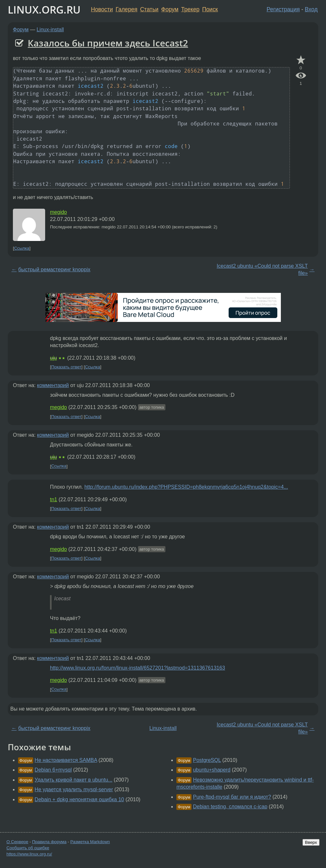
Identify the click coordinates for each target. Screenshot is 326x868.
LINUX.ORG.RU (44, 10)
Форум (170, 9)
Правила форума (49, 842)
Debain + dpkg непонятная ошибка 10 (79, 799)
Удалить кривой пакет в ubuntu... (73, 780)
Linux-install (50, 30)
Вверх (311, 842)
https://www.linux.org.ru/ (29, 854)
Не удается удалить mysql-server (74, 789)
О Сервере (17, 842)
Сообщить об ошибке (28, 848)
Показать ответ (66, 367)
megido (58, 212)
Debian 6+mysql (53, 770)
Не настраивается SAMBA (66, 760)
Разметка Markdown (90, 842)
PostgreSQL (207, 760)
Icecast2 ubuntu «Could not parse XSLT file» (262, 269)
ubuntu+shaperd (212, 770)
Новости (102, 9)
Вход (311, 9)
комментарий (53, 385)
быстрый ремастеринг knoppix (54, 269)
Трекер (190, 9)
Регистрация (283, 9)
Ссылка (22, 248)
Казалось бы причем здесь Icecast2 (108, 43)
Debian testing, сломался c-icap (230, 807)
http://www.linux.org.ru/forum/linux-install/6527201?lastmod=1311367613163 (138, 668)
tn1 (54, 499)
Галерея (127, 9)
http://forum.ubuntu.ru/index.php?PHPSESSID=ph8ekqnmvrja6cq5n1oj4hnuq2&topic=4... (186, 487)
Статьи (149, 9)
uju (53, 358)
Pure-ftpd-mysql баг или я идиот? (232, 797)
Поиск (210, 9)
